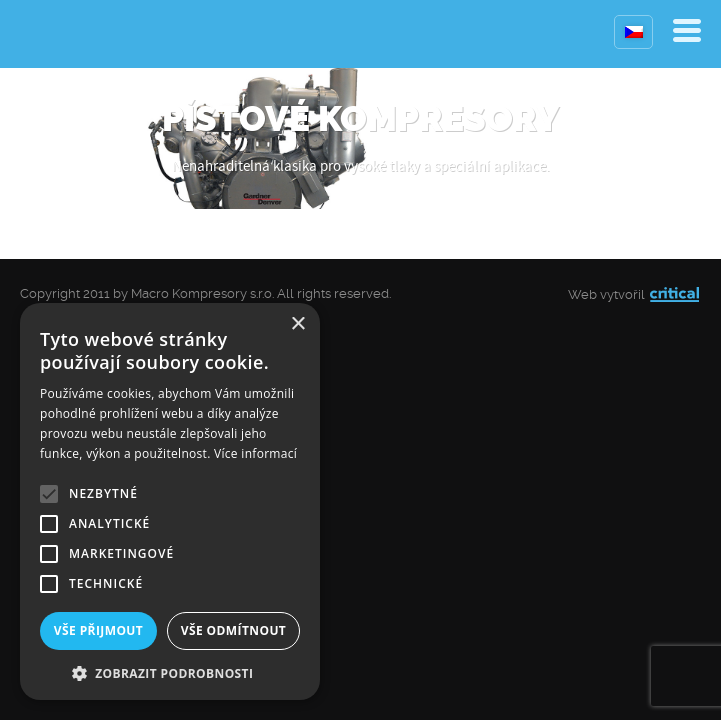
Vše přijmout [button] (98, 630)
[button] (170, 671)
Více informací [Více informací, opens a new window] (255, 453)
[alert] (170, 501)
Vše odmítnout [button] (233, 630)
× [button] (297, 324)
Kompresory (67, 34)
